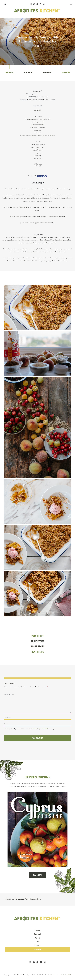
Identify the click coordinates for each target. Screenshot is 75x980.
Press (38, 942)
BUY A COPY (37, 875)
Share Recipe (47, 73)
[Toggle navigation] (71, 4)
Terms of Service (47, 729)
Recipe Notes (38, 234)
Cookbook (37, 934)
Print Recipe (28, 73)
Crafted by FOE (66, 975)
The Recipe (37, 183)
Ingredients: (38, 106)
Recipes (38, 930)
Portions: (23, 99)
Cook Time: (32, 97)
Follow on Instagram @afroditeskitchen (23, 899)
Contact (37, 945)
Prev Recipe (9, 73)
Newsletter (38, 949)
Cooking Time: (32, 94)
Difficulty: (36, 91)
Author (37, 938)
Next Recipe (66, 73)
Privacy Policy (36, 729)
